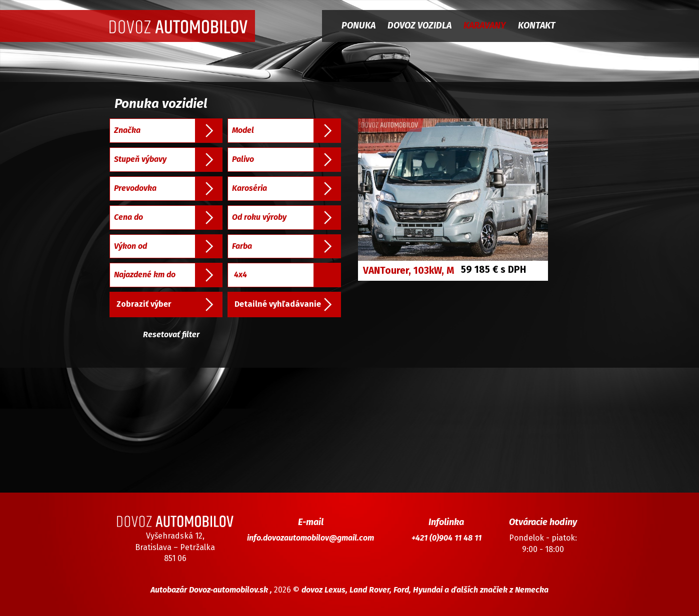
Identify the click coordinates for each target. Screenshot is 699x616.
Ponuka (358, 25)
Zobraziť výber (144, 304)
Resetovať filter (171, 334)
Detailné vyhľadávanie (278, 304)
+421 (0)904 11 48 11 (446, 538)
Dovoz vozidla (419, 25)
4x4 (240, 275)
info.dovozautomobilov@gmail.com (310, 538)
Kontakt (537, 25)
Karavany (485, 25)
